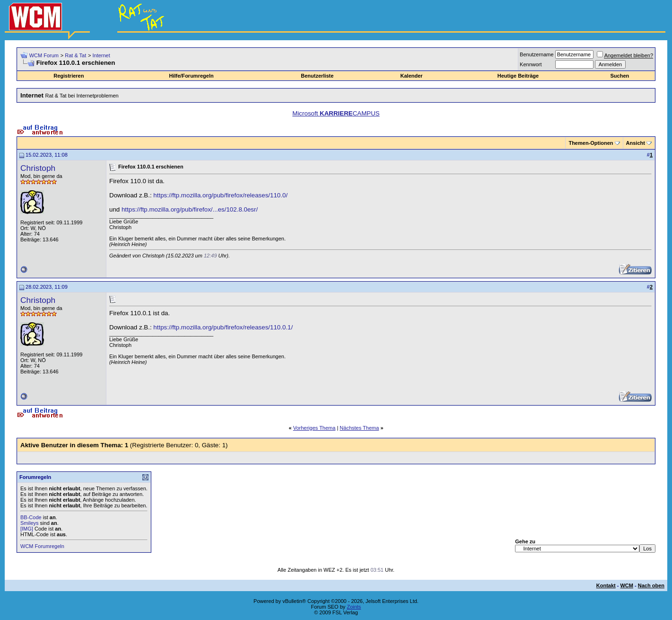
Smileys (30, 523)
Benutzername (537, 54)
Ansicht (636, 143)
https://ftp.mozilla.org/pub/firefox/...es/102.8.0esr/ (190, 209)
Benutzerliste (317, 76)
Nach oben (651, 585)
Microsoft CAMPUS (336, 113)
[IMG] (27, 529)
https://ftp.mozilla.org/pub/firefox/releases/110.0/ (220, 195)
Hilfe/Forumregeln (192, 76)
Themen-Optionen (591, 143)
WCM (627, 585)
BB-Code (31, 517)
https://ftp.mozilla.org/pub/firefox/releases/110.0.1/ (223, 327)
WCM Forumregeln (42, 546)
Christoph (38, 168)
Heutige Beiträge (518, 76)
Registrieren (69, 76)
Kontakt (606, 585)
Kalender (412, 76)
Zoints (354, 607)
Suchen (620, 76)
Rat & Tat (75, 55)
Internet (101, 55)
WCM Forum (44, 55)
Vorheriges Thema (314, 428)
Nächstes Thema (359, 428)
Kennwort (531, 64)
